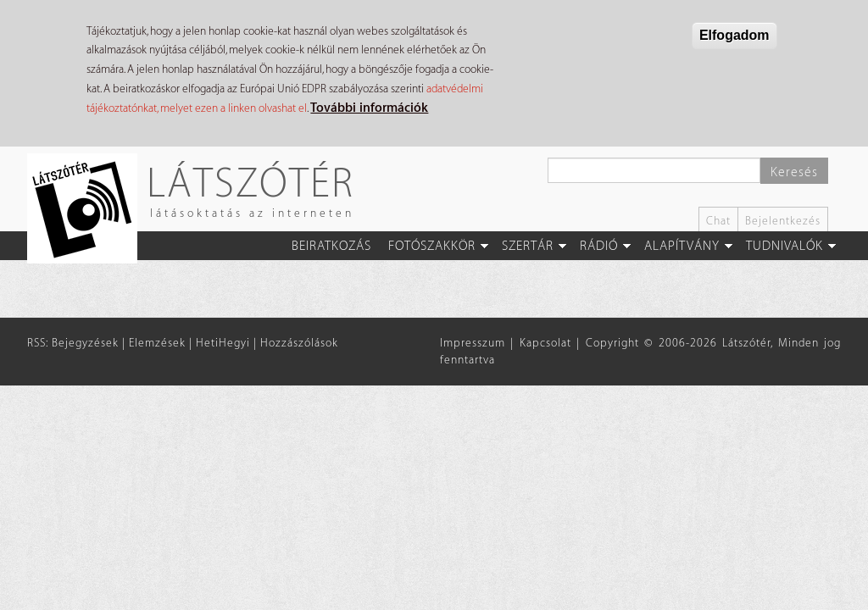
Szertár (528, 246)
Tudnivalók (785, 246)
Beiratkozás (331, 246)
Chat (718, 221)
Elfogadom (734, 35)
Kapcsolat (545, 343)
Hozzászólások (299, 343)
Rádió (599, 246)
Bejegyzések (85, 343)
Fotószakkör (432, 246)
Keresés (794, 172)
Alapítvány (682, 246)
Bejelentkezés (783, 221)
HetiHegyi (223, 343)
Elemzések (157, 343)
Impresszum (473, 343)
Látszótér (250, 182)
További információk (369, 108)
